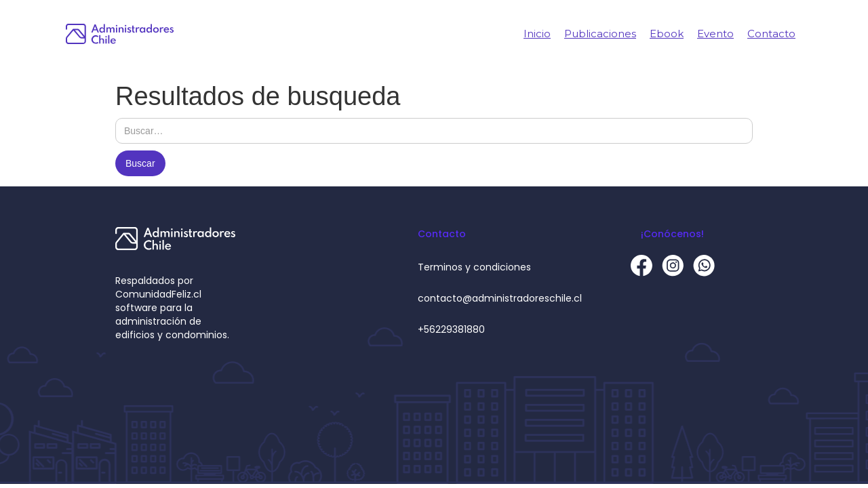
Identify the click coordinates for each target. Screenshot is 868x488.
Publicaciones (600, 34)
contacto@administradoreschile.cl (500, 298)
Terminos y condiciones (474, 267)
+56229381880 (451, 329)
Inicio (537, 34)
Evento (715, 34)
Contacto (771, 34)
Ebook (667, 34)
